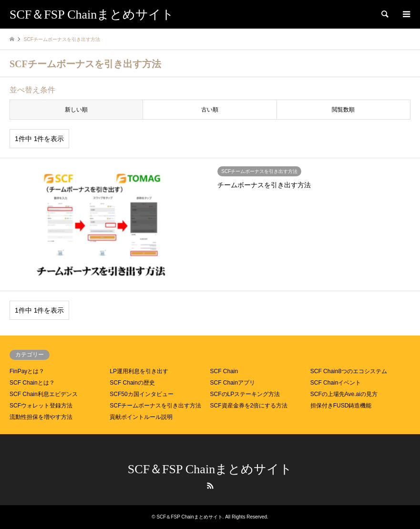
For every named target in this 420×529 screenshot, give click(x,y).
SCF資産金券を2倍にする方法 (249, 406)
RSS (210, 486)
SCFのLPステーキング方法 (245, 394)
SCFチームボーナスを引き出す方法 (155, 406)
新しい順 (76, 110)
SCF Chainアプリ (233, 383)
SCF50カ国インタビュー (141, 394)
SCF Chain (224, 371)
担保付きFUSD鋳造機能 (341, 406)
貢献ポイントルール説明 (141, 417)
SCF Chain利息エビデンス (44, 394)
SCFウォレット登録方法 (41, 406)
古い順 (210, 110)
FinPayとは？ (27, 371)
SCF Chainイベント (336, 383)
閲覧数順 (343, 110)
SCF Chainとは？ (32, 383)
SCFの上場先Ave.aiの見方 (344, 394)
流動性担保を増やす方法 (41, 417)
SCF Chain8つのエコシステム (349, 371)
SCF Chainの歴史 (132, 383)
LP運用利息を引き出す (139, 371)
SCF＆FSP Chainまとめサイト (210, 469)
